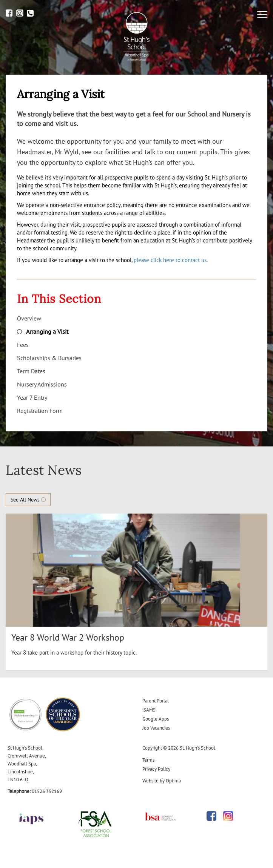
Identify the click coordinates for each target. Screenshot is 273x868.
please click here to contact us (170, 260)
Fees (23, 345)
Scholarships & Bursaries (49, 358)
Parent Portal (156, 701)
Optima (173, 781)
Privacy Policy (156, 769)
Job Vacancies (156, 728)
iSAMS (149, 710)
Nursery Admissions (42, 384)
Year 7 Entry (32, 397)
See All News (28, 500)
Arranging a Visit (47, 331)
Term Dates (31, 371)
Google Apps (156, 719)
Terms (148, 760)
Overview (29, 318)
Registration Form (40, 411)
